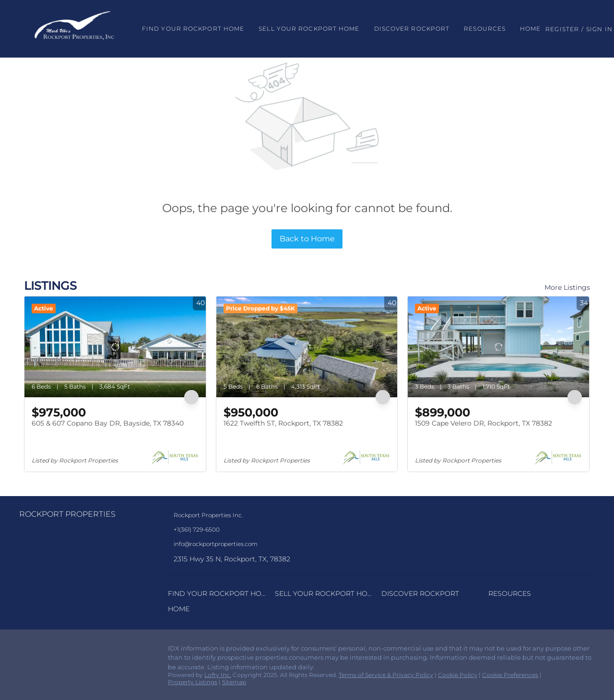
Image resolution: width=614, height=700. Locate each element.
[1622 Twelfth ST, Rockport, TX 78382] (307, 347)
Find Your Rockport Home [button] (193, 29)
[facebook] (26, 651)
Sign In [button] (599, 29)
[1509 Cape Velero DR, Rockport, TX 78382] (498, 347)
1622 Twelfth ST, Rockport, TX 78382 (283, 423)
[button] (74, 29)
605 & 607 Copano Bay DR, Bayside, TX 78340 (108, 423)
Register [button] (562, 29)
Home (530, 29)
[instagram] (46, 651)
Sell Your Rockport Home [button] (309, 29)
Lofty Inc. (218, 675)
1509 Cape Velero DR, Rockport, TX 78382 (484, 423)
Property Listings (193, 682)
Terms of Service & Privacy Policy (386, 675)
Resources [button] (485, 29)
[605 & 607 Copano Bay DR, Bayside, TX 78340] (115, 347)
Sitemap (234, 682)
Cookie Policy (458, 675)
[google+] (65, 651)
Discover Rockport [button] (412, 29)
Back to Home (307, 239)
